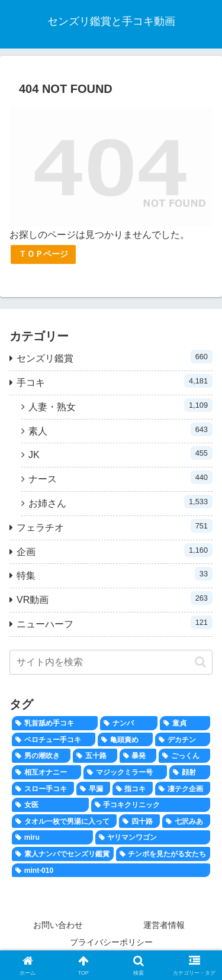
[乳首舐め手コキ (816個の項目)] (55, 723)
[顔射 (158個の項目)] (190, 772)
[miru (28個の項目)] (52, 837)
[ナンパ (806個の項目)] (129, 723)
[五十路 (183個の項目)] (95, 756)
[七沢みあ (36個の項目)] (186, 821)
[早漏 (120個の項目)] (93, 789)
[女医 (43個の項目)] (50, 805)
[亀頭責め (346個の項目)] (125, 740)
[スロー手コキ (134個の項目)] (43, 789)
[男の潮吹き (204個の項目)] (41, 756)
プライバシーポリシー (111, 942)
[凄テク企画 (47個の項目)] (183, 789)
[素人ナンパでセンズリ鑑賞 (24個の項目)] (63, 854)
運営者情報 (164, 925)
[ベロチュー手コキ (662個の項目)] (54, 740)
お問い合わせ (58, 925)
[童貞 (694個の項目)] (185, 723)
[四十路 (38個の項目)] (139, 821)
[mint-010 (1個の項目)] (111, 871)
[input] (111, 662)
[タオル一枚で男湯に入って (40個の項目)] (64, 821)
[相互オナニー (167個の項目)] (46, 772)
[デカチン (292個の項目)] (183, 740)
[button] (200, 662)
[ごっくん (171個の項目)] (184, 756)
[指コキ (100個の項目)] (133, 789)
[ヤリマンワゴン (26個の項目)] (153, 837)
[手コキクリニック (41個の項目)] (151, 805)
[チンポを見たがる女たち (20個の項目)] (163, 854)
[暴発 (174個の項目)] (138, 756)
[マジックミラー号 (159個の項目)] (125, 772)
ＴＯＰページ (43, 254)
